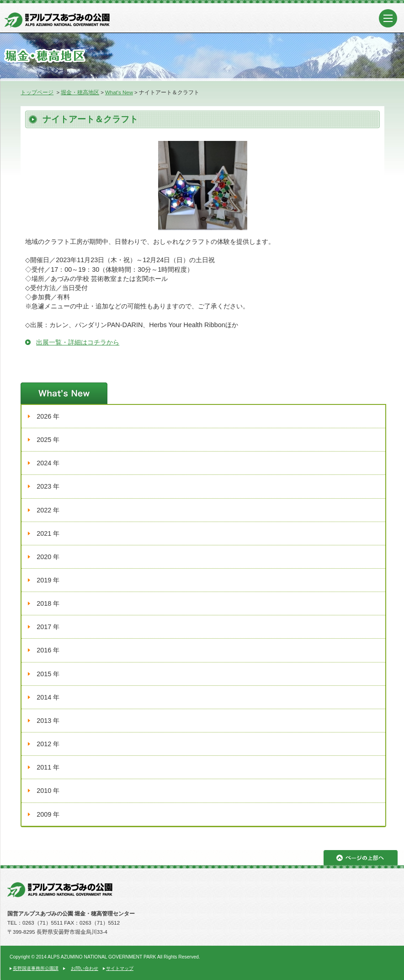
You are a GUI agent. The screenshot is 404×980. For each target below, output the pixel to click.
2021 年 (48, 533)
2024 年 (48, 463)
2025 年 (48, 440)
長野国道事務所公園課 (36, 968)
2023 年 (48, 486)
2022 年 (48, 510)
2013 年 (48, 721)
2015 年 (48, 674)
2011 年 (48, 767)
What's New (119, 92)
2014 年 (48, 697)
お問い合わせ (85, 968)
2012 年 (48, 744)
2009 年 (48, 814)
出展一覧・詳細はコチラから (78, 342)
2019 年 (48, 580)
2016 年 (48, 650)
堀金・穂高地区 (80, 92)
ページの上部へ (361, 858)
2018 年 (48, 603)
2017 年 (48, 627)
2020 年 (48, 557)
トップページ (37, 92)
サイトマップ (120, 968)
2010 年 (48, 791)
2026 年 (48, 416)
